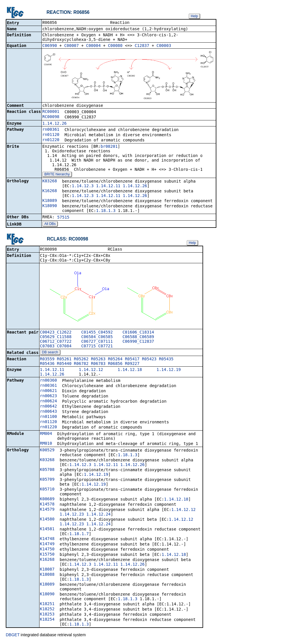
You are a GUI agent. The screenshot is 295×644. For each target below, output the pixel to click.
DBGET (13, 636)
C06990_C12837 (138, 342)
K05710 (47, 490)
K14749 (47, 545)
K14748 (47, 540)
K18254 (47, 620)
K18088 (47, 575)
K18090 (50, 206)
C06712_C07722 (56, 342)
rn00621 (49, 392)
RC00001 (51, 112)
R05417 (132, 360)
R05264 (115, 360)
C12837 (142, 46)
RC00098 (51, 117)
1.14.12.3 (83, 186)
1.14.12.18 (130, 371)
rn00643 (49, 412)
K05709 (47, 480)
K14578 (47, 505)
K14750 (47, 550)
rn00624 (49, 402)
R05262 (81, 360)
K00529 (47, 451)
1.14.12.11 (108, 186)
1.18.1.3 (106, 211)
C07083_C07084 (56, 347)
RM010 (46, 444)
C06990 (50, 46)
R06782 (81, 365)
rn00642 (49, 407)
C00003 (164, 46)
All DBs (50, 224)
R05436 (47, 365)
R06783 (98, 365)
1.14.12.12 (91, 371)
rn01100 (49, 418)
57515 (63, 218)
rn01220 (51, 140)
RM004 (46, 435)
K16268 (50, 191)
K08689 (47, 500)
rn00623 (49, 397)
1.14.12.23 (72, 515)
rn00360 (49, 381)
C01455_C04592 (97, 333)
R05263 (98, 360)
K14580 (47, 520)
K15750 (47, 555)
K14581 (47, 530)
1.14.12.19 (169, 371)
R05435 (166, 360)
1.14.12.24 (99, 515)
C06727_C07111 (97, 342)
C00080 (115, 46)
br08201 (109, 147)
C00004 (93, 46)
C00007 (72, 46)
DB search (50, 353)
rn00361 (51, 130)
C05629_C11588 (56, 338)
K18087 (47, 570)
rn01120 (51, 135)
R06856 (115, 365)
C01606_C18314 (138, 333)
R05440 (64, 365)
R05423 (149, 360)
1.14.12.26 (54, 124)
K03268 (50, 181)
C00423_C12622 (56, 333)
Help (194, 16)
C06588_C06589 (138, 338)
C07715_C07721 (97, 347)
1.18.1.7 (79, 535)
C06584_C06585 (97, 338)
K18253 (47, 615)
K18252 (47, 610)
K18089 (50, 201)
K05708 (47, 471)
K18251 (47, 605)
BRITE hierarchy (57, 175)
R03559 (47, 360)
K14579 (47, 510)
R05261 (64, 360)
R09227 (132, 365)
